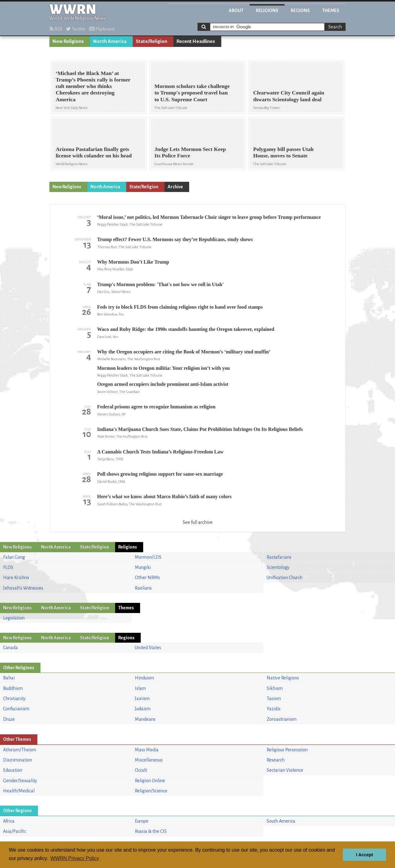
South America (281, 821)
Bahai (9, 678)
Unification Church (285, 578)
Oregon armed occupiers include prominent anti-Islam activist (163, 384)
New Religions (68, 41)
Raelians (143, 588)
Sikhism (275, 688)
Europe (142, 821)
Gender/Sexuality (20, 781)
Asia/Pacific (15, 831)
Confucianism (16, 709)
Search (335, 27)
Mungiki (143, 567)
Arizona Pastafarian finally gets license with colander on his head (94, 152)
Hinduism (144, 678)
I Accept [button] (364, 855)
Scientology (278, 567)
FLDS (8, 567)
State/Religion (152, 41)
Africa (9, 821)
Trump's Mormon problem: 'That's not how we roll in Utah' (160, 284)
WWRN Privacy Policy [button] (75, 858)
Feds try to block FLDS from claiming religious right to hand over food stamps (180, 307)
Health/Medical (19, 791)
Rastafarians (279, 557)
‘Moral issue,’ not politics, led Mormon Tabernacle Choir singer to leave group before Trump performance (209, 217)
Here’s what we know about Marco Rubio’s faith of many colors (164, 497)
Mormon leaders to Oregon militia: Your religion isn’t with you (164, 368)
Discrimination (18, 760)
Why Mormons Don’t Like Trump (133, 262)
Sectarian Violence (285, 770)
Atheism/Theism (20, 750)
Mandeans (145, 719)
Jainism (142, 699)
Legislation (14, 618)
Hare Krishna (16, 578)
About (236, 10)
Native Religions (283, 678)
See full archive (198, 522)
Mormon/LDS (148, 557)
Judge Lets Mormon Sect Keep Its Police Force (190, 152)
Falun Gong (14, 557)
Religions (267, 10)
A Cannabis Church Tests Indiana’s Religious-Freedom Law (160, 452)
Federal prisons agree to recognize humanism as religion (156, 407)
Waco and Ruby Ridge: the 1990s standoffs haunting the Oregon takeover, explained (186, 329)
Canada (10, 648)
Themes (331, 10)
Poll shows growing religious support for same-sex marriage (160, 474)
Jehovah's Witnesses (23, 588)
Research (276, 760)
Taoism (274, 699)
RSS (56, 29)
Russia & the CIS (151, 831)
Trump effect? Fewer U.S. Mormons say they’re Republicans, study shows (175, 239)
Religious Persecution (287, 750)
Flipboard (102, 29)
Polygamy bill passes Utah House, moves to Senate (283, 152)
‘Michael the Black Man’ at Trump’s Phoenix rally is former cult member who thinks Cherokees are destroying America (93, 86)
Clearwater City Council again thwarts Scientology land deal (289, 96)
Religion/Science (151, 791)
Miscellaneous (149, 760)
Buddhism (13, 688)
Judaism (143, 709)
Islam (140, 688)
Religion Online (150, 781)
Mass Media (147, 750)
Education (13, 770)
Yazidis (274, 709)
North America (110, 41)
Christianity (14, 699)
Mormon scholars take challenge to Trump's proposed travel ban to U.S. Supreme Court (192, 93)
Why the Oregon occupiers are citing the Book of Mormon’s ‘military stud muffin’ (184, 352)
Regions (300, 10)
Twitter (76, 29)
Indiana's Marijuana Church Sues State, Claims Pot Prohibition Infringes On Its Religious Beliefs (200, 429)
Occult (141, 770)
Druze (9, 719)
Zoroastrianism (282, 719)
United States (148, 648)
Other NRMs (147, 578)
